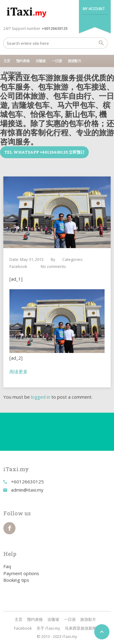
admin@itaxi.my (27, 490)
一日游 (57, 61)
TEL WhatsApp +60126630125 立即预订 (44, 152)
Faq (7, 566)
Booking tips (16, 580)
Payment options (21, 573)
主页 (7, 61)
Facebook (12, 73)
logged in (41, 397)
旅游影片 (74, 61)
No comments (53, 266)
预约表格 (23, 61)
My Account (94, 9)
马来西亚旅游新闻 (68, 73)
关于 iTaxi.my (38, 73)
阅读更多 (19, 372)
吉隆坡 (41, 61)
